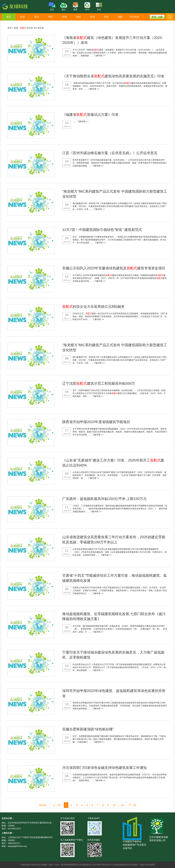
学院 (51, 17)
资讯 (37, 17)
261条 (43, 805)
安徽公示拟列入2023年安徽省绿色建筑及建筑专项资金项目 (114, 268)
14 (122, 805)
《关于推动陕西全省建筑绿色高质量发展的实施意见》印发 (113, 76)
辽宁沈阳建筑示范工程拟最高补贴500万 (99, 383)
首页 (9, 17)
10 (114, 805)
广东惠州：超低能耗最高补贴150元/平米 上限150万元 (104, 499)
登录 (154, 17)
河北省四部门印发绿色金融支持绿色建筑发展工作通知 (105, 768)
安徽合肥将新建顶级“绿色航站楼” (88, 729)
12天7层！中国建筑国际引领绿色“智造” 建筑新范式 (102, 230)
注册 (160, 17)
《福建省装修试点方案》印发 (90, 114)
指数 (120, 17)
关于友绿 (134, 17)
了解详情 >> (100, 56)
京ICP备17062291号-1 (103, 865)
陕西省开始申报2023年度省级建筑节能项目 (96, 422)
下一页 (132, 805)
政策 (23, 17)
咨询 (92, 17)
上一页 (57, 805)
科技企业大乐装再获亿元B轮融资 (93, 307)
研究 (106, 17)
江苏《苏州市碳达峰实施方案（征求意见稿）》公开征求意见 (110, 153)
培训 (78, 17)
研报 (64, 17)
